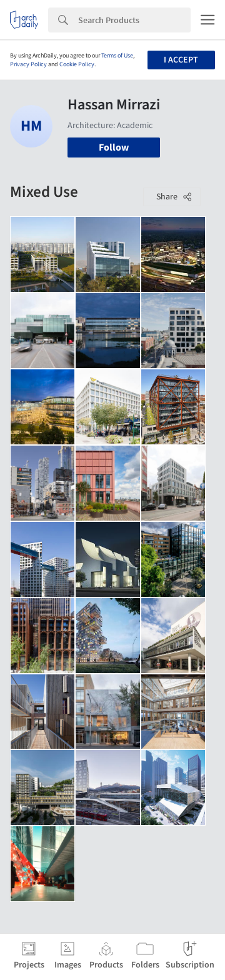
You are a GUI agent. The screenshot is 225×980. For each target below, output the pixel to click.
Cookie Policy (77, 64)
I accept (181, 60)
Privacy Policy (28, 64)
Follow (114, 147)
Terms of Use (117, 56)
